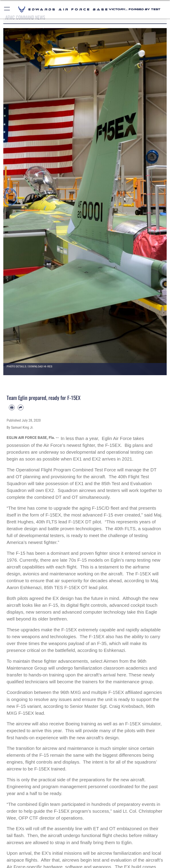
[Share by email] (21, 407)
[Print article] (12, 407)
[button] (7, 9)
